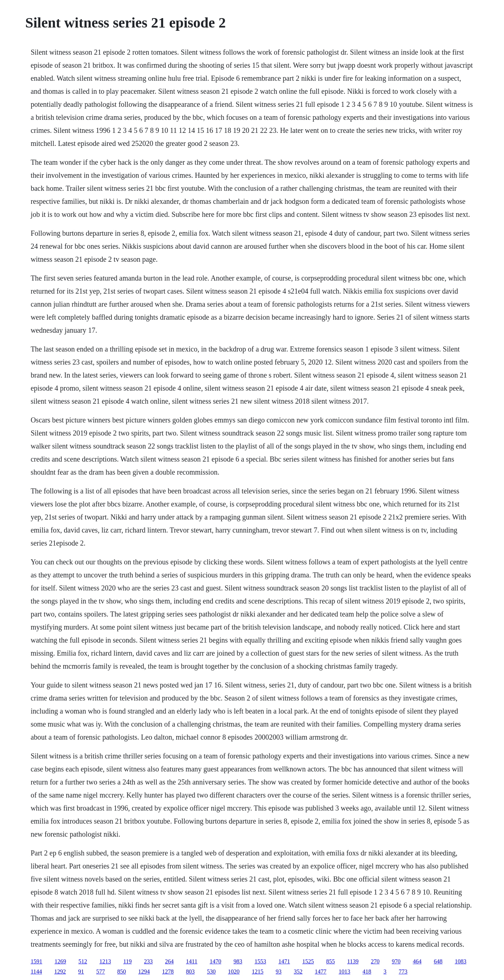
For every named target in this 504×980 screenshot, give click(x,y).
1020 (234, 971)
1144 (36, 971)
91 (81, 971)
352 (298, 971)
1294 (144, 971)
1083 (461, 961)
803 (190, 971)
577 (101, 971)
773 (403, 971)
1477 (321, 971)
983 (238, 961)
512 (83, 961)
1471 (284, 961)
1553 (260, 961)
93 (279, 971)
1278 (168, 971)
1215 (258, 971)
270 (375, 961)
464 (417, 961)
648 (438, 961)
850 (122, 971)
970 (396, 961)
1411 (192, 961)
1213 (105, 961)
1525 (308, 961)
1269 (60, 961)
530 (211, 971)
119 (128, 961)
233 (148, 961)
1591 (37, 961)
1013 (344, 971)
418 (367, 971)
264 (169, 961)
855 (330, 961)
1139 (353, 961)
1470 (215, 961)
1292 (60, 971)
